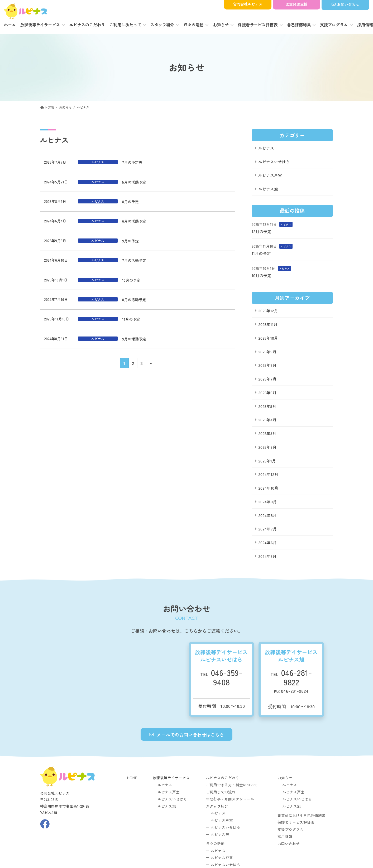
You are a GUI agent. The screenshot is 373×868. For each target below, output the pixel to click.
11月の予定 (131, 319)
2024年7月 (267, 529)
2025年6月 (267, 392)
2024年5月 (267, 556)
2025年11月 (268, 324)
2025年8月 (267, 365)
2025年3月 (267, 433)
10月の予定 (131, 280)
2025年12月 (268, 311)
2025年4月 (267, 420)
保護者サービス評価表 (296, 822)
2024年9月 (267, 501)
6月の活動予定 (134, 221)
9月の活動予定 (134, 339)
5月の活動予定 (134, 182)
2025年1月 (267, 460)
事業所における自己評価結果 (302, 815)
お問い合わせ (289, 843)
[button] (186, 735)
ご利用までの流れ (221, 792)
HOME (132, 778)
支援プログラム (290, 829)
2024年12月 (268, 474)
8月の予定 (130, 202)
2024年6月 (267, 542)
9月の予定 (130, 241)
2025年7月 (267, 379)
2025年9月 (267, 351)
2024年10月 (268, 488)
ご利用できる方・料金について (232, 785)
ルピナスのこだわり (223, 778)
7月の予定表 (132, 162)
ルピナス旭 (268, 189)
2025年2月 (267, 447)
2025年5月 (267, 406)
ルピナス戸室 (270, 175)
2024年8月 (267, 515)
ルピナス (266, 148)
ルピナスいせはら (274, 161)
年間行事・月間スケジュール (230, 799)
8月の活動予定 (134, 300)
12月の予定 (261, 231)
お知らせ (285, 778)
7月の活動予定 (134, 260)
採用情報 (285, 836)
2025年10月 (268, 338)
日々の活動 (215, 843)
